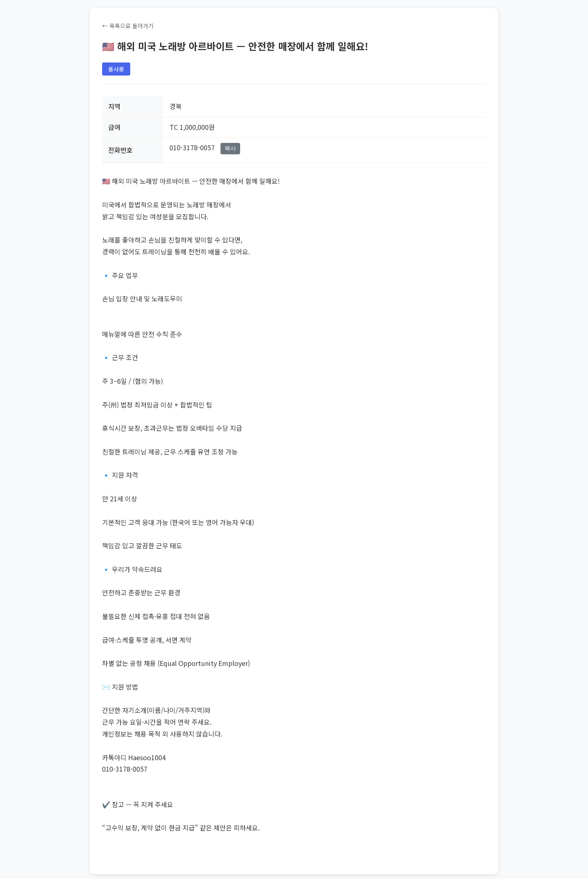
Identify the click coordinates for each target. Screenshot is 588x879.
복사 (230, 148)
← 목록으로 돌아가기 (128, 26)
